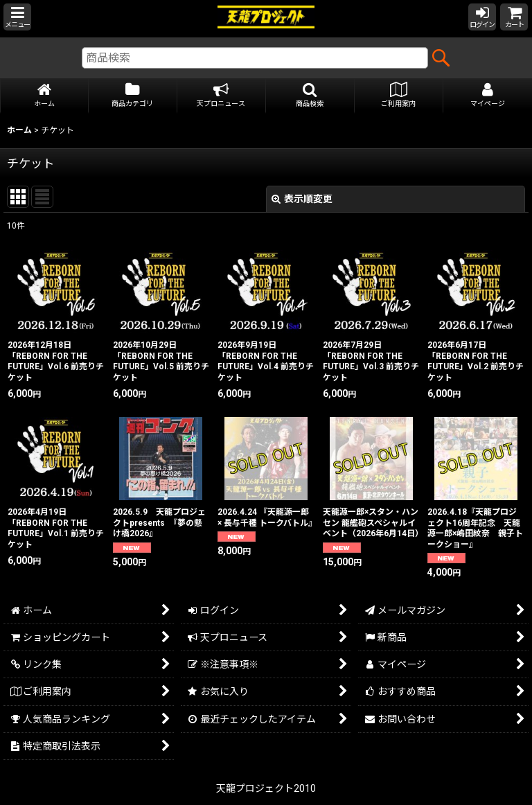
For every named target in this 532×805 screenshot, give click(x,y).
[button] (17, 17)
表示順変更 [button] (302, 199)
